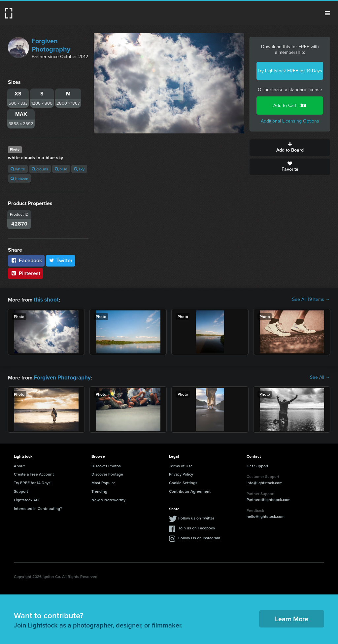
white (18, 169)
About (19, 465)
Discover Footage (107, 473)
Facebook (26, 260)
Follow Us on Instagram (199, 537)
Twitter (61, 260)
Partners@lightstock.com (269, 499)
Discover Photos (106, 465)
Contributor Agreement (190, 490)
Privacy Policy (181, 473)
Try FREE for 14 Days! (33, 482)
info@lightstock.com (265, 482)
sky (79, 169)
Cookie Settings (183, 482)
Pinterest (25, 273)
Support (21, 490)
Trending (99, 490)
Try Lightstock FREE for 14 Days (290, 71)
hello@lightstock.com (266, 516)
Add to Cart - (290, 106)
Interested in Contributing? (38, 507)
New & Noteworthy (108, 499)
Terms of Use (181, 465)
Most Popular (103, 482)
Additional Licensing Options (290, 121)
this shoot (45, 299)
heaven (19, 179)
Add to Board (290, 148)
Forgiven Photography (51, 45)
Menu (327, 13)
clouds (40, 169)
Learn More (292, 618)
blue (61, 169)
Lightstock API (27, 499)
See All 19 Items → (311, 300)
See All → (320, 377)
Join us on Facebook (197, 527)
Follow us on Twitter (196, 517)
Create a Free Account (34, 473)
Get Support (257, 465)
